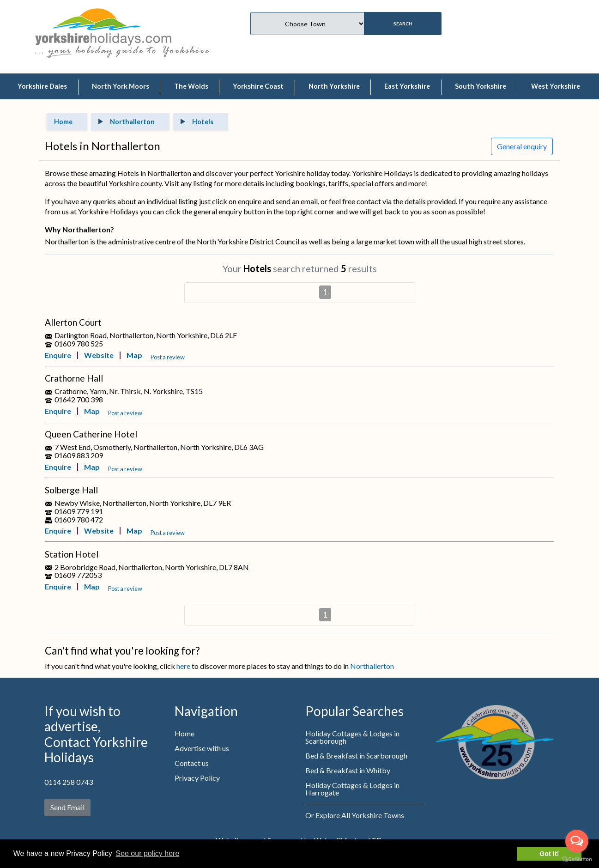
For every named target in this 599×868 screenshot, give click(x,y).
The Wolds (191, 86)
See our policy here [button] (147, 853)
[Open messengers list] (577, 841)
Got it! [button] (549, 854)
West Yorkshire (556, 86)
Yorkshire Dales (42, 86)
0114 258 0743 (69, 782)
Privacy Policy (197, 778)
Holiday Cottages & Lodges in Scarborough (352, 737)
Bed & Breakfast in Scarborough (356, 756)
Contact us (192, 763)
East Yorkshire (407, 86)
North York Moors (121, 86)
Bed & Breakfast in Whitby (348, 770)
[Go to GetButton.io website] (577, 859)
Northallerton (372, 666)
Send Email (67, 807)
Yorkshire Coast (258, 86)
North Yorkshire (334, 86)
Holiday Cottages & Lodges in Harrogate (352, 789)
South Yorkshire (481, 86)
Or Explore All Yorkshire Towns (355, 815)
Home (185, 733)
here (183, 666)
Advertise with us (202, 748)
